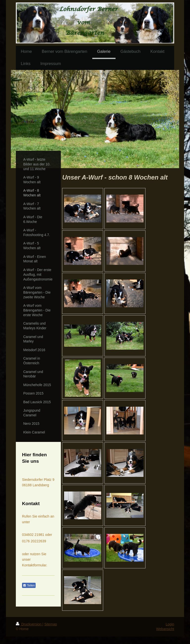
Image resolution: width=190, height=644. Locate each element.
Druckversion (29, 624)
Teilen (29, 585)
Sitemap (51, 624)
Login (170, 624)
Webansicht (165, 629)
